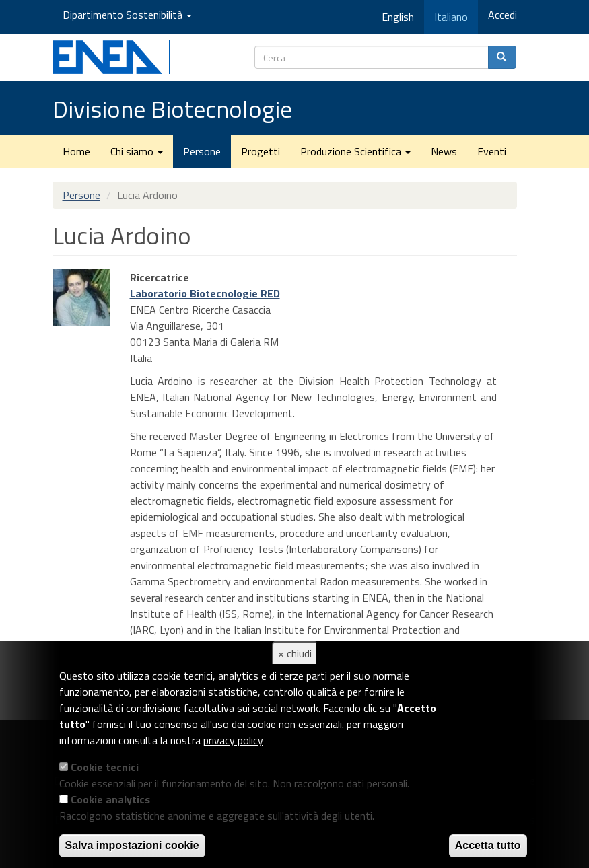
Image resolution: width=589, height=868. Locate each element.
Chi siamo (137, 151)
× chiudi (295, 653)
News (444, 151)
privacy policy (233, 740)
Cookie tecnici (105, 767)
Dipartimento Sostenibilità (127, 15)
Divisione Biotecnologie (172, 109)
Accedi (503, 15)
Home (76, 151)
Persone (202, 151)
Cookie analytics (110, 799)
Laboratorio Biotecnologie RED (205, 293)
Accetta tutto (488, 845)
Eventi (492, 151)
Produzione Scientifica (355, 151)
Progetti (261, 151)
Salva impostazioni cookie (132, 845)
